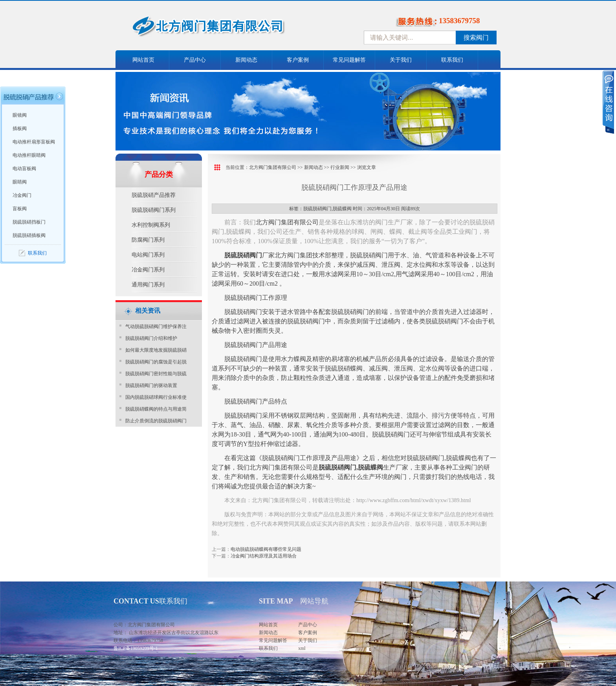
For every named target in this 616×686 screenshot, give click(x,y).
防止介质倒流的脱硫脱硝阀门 (156, 421)
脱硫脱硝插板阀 (29, 235)
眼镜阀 (20, 115)
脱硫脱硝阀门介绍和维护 (151, 338)
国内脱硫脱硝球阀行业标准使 (156, 397)
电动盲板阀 (24, 169)
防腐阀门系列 (148, 240)
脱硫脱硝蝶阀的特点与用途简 (156, 409)
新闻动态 (246, 60)
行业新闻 (340, 167)
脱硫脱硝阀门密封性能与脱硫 (156, 374)
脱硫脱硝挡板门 (29, 222)
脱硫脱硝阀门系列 (154, 210)
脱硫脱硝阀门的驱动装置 (151, 385)
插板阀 (20, 128)
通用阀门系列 (148, 285)
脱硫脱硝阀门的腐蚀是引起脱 (156, 362)
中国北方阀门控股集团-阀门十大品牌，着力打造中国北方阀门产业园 (229, 29)
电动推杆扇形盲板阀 (34, 142)
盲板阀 (20, 209)
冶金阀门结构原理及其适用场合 (264, 556)
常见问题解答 (349, 60)
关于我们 (401, 60)
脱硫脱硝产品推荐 (154, 195)
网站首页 (143, 60)
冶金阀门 (22, 195)
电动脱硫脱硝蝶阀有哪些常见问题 (266, 549)
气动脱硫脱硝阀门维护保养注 (156, 326)
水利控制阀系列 (151, 225)
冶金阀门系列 (148, 270)
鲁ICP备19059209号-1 (136, 648)
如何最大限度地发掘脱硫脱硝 (156, 350)
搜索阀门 (476, 38)
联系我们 (452, 60)
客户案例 (298, 60)
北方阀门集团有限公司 (273, 167)
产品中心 (195, 60)
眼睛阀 (20, 182)
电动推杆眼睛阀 (29, 155)
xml (302, 648)
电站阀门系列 (148, 255)
